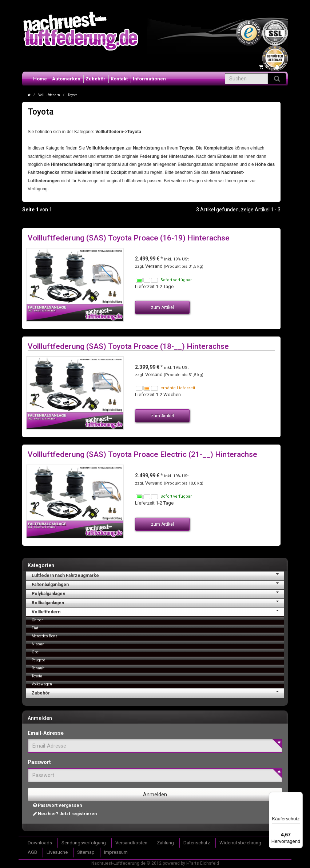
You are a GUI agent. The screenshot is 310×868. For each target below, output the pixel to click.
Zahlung (165, 843)
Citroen (38, 620)
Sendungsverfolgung (84, 843)
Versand (154, 266)
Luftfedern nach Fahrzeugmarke (158, 575)
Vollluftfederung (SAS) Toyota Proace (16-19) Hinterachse (129, 238)
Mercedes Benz (45, 636)
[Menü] (298, 796)
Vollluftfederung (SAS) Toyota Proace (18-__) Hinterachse (128, 346)
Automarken (66, 79)
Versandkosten (131, 843)
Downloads (40, 843)
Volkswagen (42, 684)
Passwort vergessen (57, 805)
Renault (38, 668)
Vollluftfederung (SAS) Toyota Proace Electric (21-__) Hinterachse (142, 454)
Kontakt (119, 79)
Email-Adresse (46, 733)
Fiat (35, 628)
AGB (32, 852)
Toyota (37, 676)
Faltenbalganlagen (158, 584)
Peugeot (38, 660)
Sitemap (86, 852)
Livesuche (57, 852)
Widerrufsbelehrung (240, 843)
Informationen (149, 79)
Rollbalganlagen (158, 602)
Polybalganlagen (158, 593)
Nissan (38, 644)
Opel (36, 652)
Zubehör (96, 79)
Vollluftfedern (158, 611)
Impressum (116, 852)
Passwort (39, 762)
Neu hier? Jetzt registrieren (65, 814)
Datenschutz (197, 843)
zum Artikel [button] (162, 307)
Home (40, 79)
